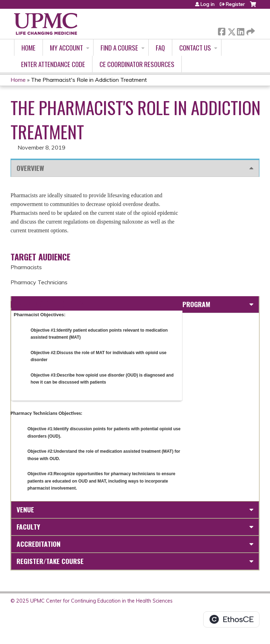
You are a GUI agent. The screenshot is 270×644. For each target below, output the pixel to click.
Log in (207, 4)
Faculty (28, 527)
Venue (25, 509)
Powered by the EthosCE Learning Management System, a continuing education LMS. (231, 619)
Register (235, 4)
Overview (30, 168)
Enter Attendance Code (53, 64)
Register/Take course (50, 561)
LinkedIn (240, 30)
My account (66, 48)
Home (28, 48)
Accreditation (38, 544)
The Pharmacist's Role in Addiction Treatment (89, 80)
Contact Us (195, 48)
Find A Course (119, 48)
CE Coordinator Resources (137, 64)
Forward (250, 30)
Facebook (221, 30)
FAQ (160, 48)
